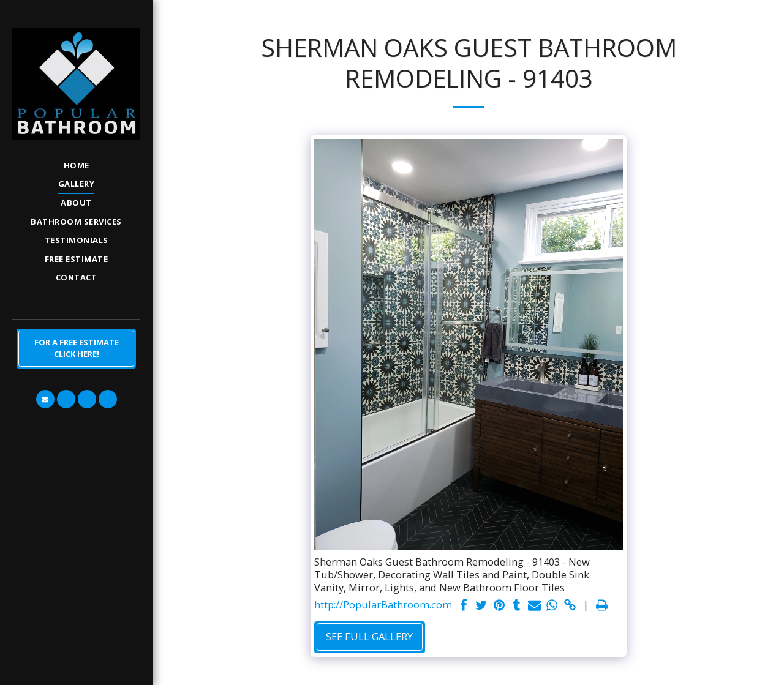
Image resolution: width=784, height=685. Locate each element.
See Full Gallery (369, 636)
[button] (45, 399)
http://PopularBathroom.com (383, 605)
